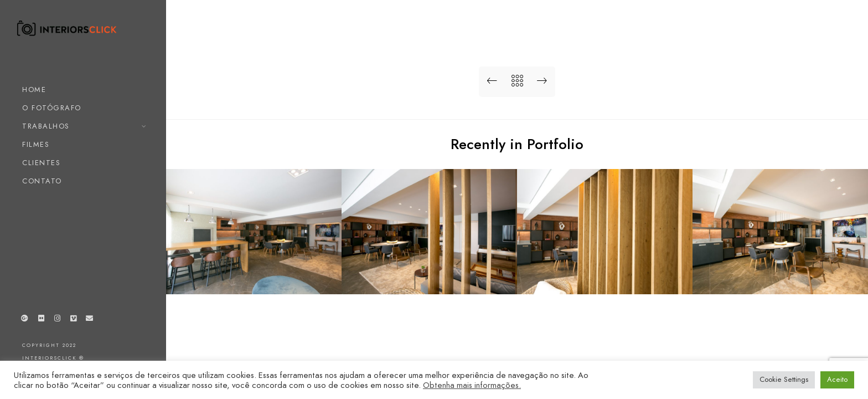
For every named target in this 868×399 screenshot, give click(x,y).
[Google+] (25, 320)
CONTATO (42, 181)
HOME (34, 90)
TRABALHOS (46, 126)
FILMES (36, 145)
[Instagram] (57, 320)
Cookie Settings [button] (784, 380)
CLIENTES (41, 163)
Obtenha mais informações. (472, 385)
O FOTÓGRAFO (52, 108)
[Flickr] (41, 320)
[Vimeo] (74, 320)
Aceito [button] (837, 380)
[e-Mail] (90, 320)
